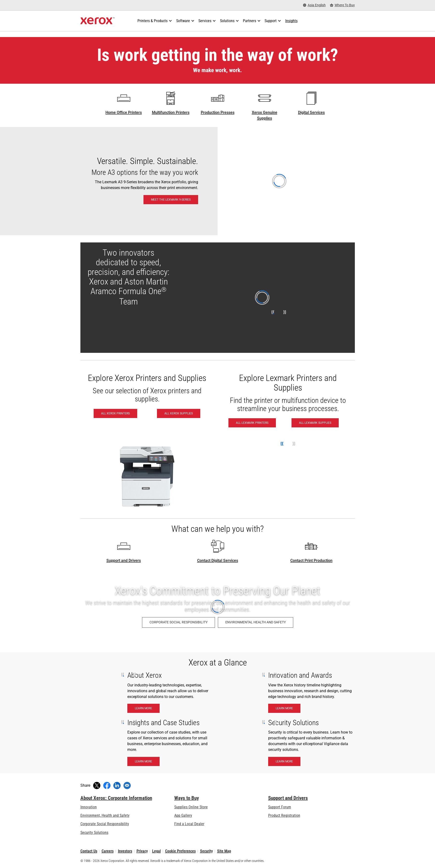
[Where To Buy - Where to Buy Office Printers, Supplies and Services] (342, 5)
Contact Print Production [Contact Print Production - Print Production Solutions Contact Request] (311, 561)
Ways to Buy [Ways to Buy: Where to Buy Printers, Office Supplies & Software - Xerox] (187, 798)
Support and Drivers (124, 561)
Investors (125, 851)
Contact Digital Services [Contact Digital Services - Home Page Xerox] (218, 561)
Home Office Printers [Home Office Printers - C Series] (124, 112)
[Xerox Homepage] (98, 21)
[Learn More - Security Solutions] (284, 761)
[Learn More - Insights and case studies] (143, 761)
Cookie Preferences (180, 851)
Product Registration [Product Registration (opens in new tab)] (284, 815)
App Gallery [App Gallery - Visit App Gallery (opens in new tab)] (183, 815)
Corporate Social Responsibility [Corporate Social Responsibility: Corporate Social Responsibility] (105, 824)
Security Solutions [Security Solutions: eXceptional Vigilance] (94, 833)
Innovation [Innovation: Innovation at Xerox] (89, 807)
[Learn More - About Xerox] (143, 708)
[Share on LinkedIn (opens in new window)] (117, 786)
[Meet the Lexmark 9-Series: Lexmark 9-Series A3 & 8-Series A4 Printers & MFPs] (217, 181)
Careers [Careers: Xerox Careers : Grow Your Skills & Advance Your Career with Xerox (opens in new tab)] (108, 851)
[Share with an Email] (127, 786)
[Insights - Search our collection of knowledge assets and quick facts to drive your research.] (291, 21)
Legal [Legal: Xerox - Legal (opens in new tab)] (156, 851)
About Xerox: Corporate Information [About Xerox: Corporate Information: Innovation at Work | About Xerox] (116, 798)
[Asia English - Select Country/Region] (314, 5)
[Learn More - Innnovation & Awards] (284, 708)
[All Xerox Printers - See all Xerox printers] (115, 413)
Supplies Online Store (191, 807)
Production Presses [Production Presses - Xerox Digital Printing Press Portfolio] (218, 112)
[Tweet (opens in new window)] (97, 786)
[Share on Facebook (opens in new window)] (107, 786)
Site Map (224, 851)
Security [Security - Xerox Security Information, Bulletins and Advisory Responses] (206, 851)
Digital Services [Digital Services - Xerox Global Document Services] (311, 112)
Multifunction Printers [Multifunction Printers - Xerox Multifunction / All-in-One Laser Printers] (171, 112)
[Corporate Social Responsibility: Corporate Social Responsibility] (179, 622)
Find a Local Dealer (189, 824)
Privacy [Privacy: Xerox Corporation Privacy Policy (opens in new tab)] (142, 851)
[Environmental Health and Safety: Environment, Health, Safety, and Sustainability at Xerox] (256, 622)
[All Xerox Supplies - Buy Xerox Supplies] (179, 413)
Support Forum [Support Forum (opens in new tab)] (280, 807)
